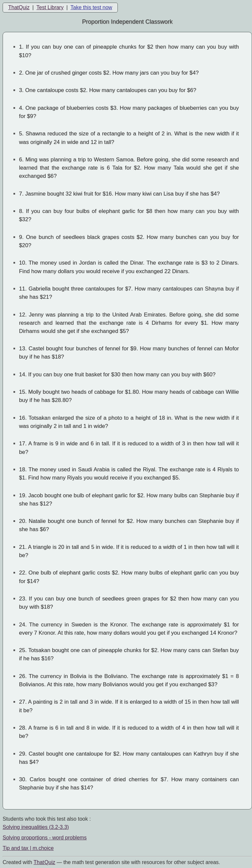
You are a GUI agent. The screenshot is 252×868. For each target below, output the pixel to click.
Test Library (50, 7)
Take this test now (91, 7)
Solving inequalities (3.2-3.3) (36, 827)
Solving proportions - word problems (45, 838)
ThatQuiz (19, 7)
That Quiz (44, 862)
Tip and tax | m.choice (28, 848)
